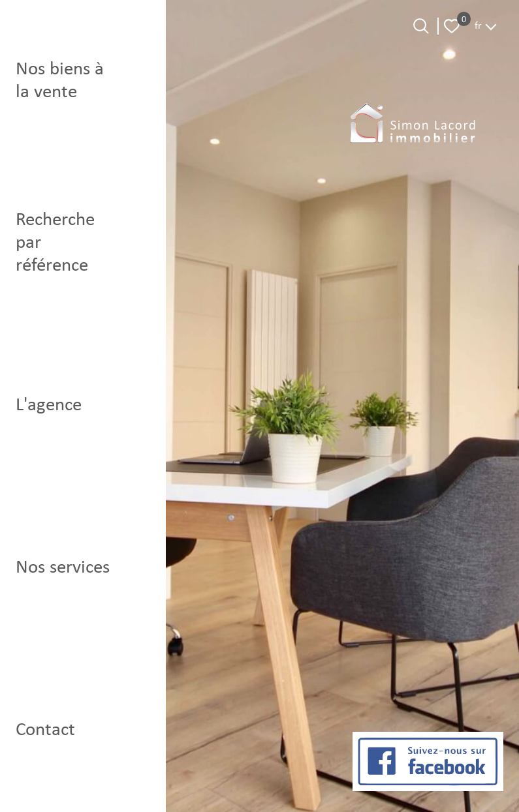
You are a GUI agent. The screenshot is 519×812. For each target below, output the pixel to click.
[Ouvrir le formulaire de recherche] (421, 26)
